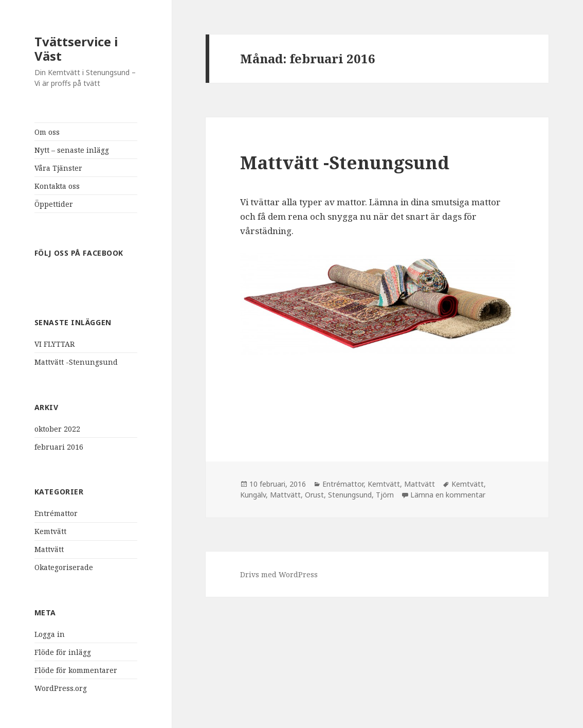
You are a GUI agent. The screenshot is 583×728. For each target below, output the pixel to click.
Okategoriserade (64, 567)
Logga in (50, 634)
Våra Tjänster (58, 168)
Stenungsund (350, 495)
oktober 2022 (57, 429)
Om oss (47, 132)
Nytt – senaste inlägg (72, 150)
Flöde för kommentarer (76, 670)
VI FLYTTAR (54, 344)
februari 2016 (59, 447)
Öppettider (54, 204)
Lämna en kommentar (448, 495)
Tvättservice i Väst (76, 49)
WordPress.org (61, 688)
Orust (314, 495)
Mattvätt (49, 549)
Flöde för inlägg (63, 652)
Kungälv (253, 495)
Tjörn (385, 495)
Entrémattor (56, 513)
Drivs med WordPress (279, 574)
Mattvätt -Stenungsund (76, 362)
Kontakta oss (57, 186)
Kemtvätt (50, 531)
